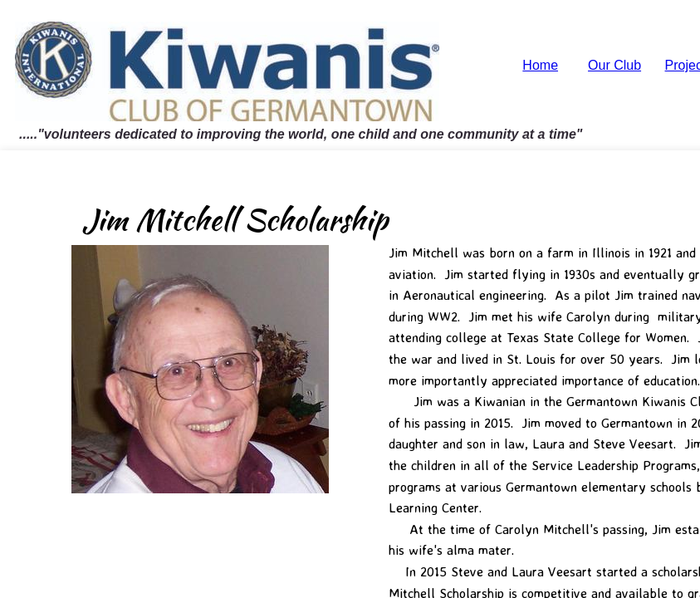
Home (540, 65)
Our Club (614, 65)
